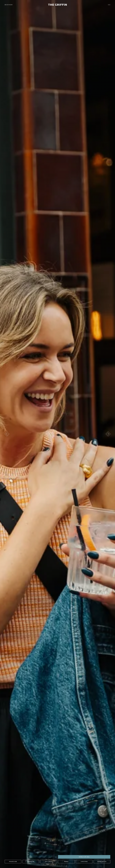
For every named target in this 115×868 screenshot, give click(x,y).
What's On (31, 862)
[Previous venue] (7, 434)
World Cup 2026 (84, 857)
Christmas (84, 862)
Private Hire (13, 862)
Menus (66, 862)
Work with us (102, 862)
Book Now (9, 5)
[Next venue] (108, 434)
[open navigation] (109, 5)
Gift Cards (49, 862)
